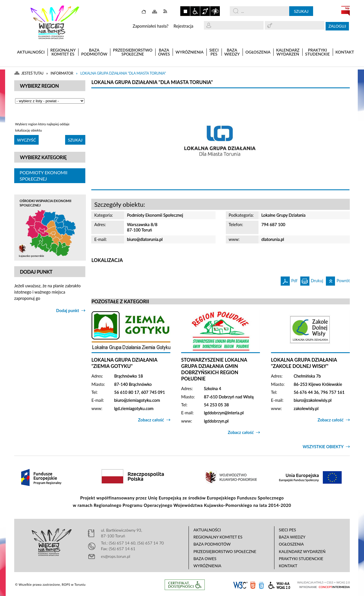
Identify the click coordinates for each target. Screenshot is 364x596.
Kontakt (288, 566)
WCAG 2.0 (279, 584)
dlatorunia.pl (273, 239)
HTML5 (253, 585)
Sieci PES (288, 530)
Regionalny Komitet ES (218, 537)
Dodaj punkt (68, 311)
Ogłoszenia (291, 544)
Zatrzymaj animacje (185, 11)
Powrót (338, 280)
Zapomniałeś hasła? (150, 26)
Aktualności (207, 530)
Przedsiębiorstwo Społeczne (225, 551)
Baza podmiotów (212, 544)
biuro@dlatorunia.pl (145, 239)
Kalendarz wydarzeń (302, 551)
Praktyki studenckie (301, 559)
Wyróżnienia (207, 566)
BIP (346, 11)
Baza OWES (205, 559)
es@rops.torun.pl (116, 556)
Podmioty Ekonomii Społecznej (44, 176)
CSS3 (261, 585)
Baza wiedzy (292, 537)
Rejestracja (183, 26)
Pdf (289, 280)
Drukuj (312, 280)
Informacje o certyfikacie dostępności (185, 585)
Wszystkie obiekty (323, 447)
